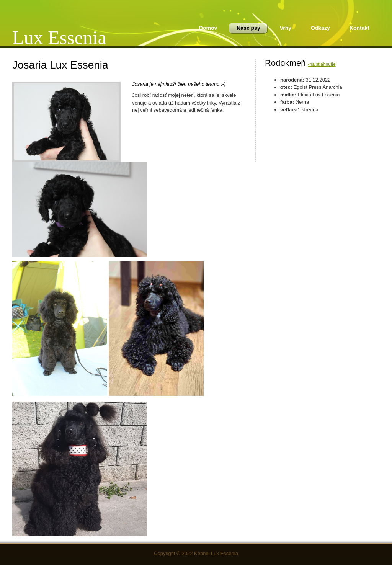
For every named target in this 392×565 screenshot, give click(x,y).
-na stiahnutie (322, 64)
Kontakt (359, 28)
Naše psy (246, 29)
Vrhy (286, 28)
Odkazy (320, 28)
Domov (208, 28)
